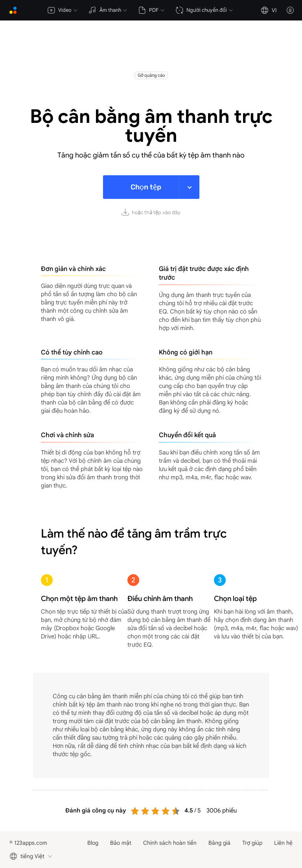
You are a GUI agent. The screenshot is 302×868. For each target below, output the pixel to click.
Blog (93, 843)
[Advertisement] (151, 52)
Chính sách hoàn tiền (170, 843)
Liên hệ (283, 843)
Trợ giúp (252, 843)
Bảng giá (219, 843)
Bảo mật (121, 843)
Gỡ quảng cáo (151, 75)
